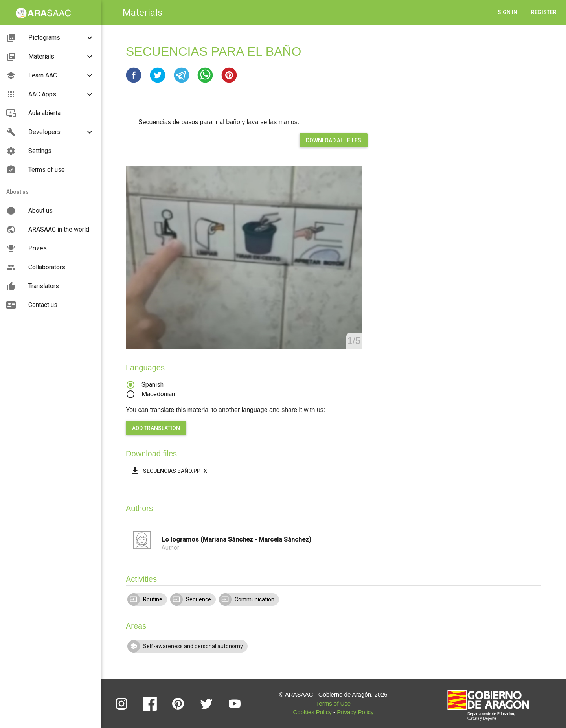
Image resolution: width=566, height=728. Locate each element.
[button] (134, 75)
